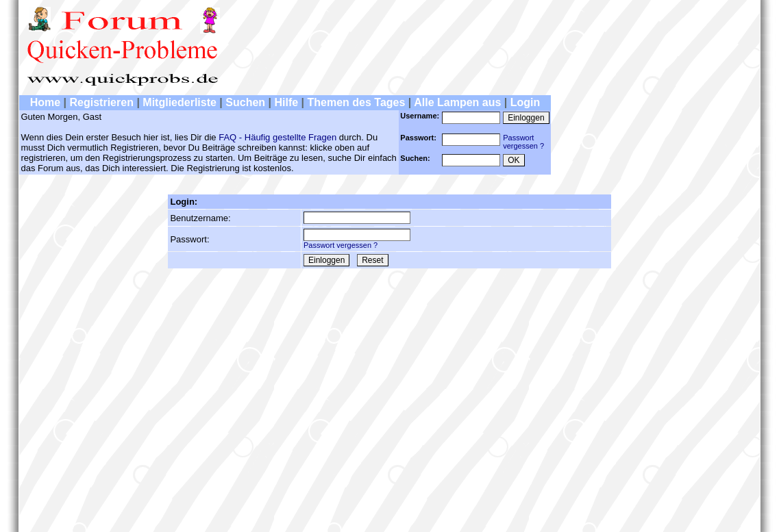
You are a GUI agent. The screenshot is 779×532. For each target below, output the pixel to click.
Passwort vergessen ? (341, 245)
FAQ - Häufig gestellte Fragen (277, 137)
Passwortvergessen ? (523, 142)
